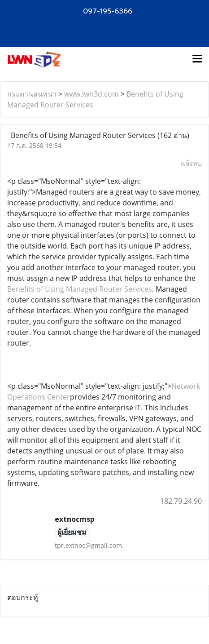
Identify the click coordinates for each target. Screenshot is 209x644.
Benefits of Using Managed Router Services (80, 289)
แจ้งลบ (191, 163)
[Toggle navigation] (197, 59)
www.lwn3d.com (91, 94)
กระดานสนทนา (32, 94)
